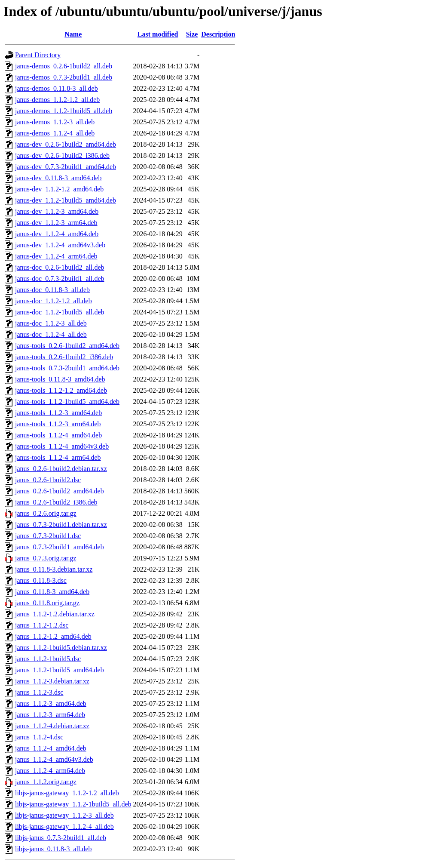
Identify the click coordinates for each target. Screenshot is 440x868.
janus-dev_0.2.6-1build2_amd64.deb (66, 144)
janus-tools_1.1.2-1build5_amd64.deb (67, 402)
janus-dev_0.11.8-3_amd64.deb (58, 178)
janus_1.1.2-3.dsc (39, 692)
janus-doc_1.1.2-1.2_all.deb (53, 301)
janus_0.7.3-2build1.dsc (48, 536)
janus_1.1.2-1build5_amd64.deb (60, 670)
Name (73, 34)
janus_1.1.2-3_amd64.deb (51, 703)
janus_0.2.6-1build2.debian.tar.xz (61, 469)
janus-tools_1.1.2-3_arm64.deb (58, 424)
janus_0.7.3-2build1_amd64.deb (60, 547)
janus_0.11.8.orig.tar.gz (47, 603)
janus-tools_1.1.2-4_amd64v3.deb (62, 446)
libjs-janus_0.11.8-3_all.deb (53, 849)
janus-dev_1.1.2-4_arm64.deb (56, 256)
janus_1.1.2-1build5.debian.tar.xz (61, 648)
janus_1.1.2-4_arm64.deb (50, 771)
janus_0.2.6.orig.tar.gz (46, 513)
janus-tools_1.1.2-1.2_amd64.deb (61, 390)
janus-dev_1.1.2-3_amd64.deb (57, 211)
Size (192, 34)
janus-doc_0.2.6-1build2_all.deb (60, 267)
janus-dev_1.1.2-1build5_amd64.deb (66, 200)
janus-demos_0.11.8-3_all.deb (57, 88)
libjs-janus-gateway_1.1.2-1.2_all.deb (67, 793)
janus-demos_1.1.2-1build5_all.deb (64, 111)
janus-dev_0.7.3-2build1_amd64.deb (66, 167)
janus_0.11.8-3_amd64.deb (52, 592)
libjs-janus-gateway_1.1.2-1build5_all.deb (73, 804)
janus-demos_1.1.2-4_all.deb (55, 133)
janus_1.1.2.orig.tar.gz (46, 782)
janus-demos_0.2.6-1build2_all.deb (64, 66)
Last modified (158, 34)
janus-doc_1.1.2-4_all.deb (51, 334)
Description (218, 34)
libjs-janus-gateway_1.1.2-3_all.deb (64, 815)
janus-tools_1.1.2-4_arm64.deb (58, 457)
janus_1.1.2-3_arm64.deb (50, 715)
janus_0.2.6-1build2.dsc (48, 480)
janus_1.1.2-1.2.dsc (42, 625)
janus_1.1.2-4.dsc (39, 737)
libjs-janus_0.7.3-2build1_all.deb (61, 838)
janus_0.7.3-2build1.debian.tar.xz (61, 525)
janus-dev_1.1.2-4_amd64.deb (57, 234)
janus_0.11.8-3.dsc (41, 580)
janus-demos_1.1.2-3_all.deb (55, 122)
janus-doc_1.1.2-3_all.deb (51, 323)
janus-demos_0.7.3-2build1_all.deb (64, 77)
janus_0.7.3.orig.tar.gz (46, 558)
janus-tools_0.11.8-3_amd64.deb (60, 379)
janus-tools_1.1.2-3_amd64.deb (58, 413)
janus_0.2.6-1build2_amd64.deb (60, 491)
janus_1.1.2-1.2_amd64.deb (53, 636)
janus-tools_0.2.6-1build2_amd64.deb (67, 346)
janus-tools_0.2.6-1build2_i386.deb (64, 357)
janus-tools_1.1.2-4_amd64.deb (58, 435)
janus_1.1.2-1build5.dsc (48, 659)
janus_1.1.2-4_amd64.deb (51, 748)
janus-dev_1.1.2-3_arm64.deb (56, 223)
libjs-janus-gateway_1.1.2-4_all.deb (64, 826)
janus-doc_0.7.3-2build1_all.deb (60, 279)
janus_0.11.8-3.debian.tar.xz (54, 569)
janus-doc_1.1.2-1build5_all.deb (60, 312)
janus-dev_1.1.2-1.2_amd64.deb (59, 189)
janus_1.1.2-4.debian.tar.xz (52, 726)
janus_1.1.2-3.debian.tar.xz (52, 681)
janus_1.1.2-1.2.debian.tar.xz (55, 614)
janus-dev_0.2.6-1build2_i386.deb (62, 155)
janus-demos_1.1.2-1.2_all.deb (57, 100)
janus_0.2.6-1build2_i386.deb (56, 502)
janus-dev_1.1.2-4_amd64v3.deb (60, 245)
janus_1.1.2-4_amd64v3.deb (54, 759)
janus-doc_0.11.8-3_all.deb (52, 290)
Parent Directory (38, 55)
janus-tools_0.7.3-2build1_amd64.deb (67, 368)
